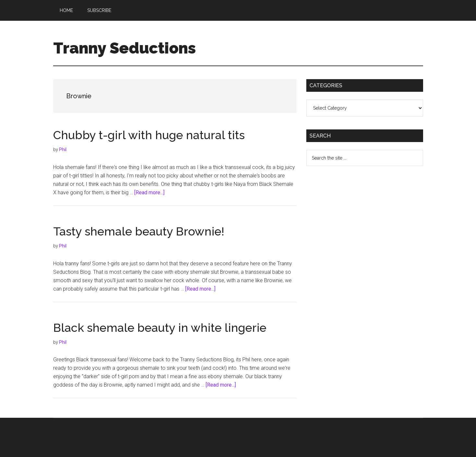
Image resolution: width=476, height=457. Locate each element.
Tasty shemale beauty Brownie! (139, 231)
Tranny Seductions (125, 48)
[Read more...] (149, 192)
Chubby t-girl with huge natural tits (149, 135)
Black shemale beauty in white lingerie (160, 328)
